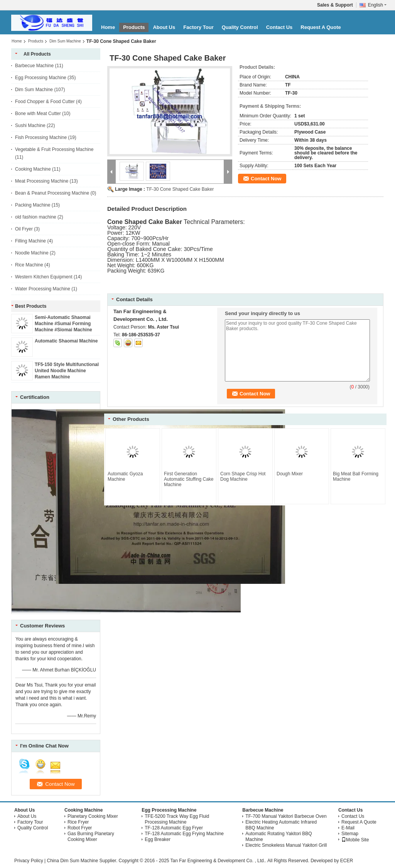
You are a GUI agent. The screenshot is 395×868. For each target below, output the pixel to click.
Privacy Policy (29, 861)
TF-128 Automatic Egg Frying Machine (184, 834)
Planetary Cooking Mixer (93, 816)
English (377, 5)
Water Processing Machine (43, 289)
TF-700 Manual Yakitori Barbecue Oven (286, 816)
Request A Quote (321, 27)
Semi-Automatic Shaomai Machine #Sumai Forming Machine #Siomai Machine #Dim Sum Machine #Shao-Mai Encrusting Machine (64, 330)
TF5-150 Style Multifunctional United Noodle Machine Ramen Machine (67, 371)
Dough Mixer (290, 474)
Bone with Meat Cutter (38, 114)
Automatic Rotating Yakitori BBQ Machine (279, 837)
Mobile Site (355, 840)
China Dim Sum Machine (72, 861)
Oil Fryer (24, 229)
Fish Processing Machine (41, 137)
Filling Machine (30, 241)
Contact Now (266, 179)
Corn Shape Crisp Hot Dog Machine (243, 476)
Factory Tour (198, 27)
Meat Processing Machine (42, 181)
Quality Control (240, 27)
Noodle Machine (32, 253)
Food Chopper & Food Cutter (45, 102)
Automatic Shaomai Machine (66, 341)
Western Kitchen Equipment (44, 277)
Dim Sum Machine (65, 41)
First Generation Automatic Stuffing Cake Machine (189, 479)
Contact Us (279, 27)
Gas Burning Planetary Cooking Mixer (91, 837)
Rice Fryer (78, 822)
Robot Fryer (80, 828)
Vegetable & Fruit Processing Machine (54, 149)
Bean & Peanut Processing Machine (52, 193)
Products (134, 27)
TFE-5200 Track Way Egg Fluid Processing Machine (177, 819)
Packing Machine (33, 205)
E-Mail (348, 828)
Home (108, 27)
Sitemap (350, 834)
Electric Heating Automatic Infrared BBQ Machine (281, 825)
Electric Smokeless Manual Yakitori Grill (286, 845)
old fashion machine (36, 217)
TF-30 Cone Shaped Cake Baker (180, 189)
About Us (164, 27)
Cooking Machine (33, 169)
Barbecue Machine (34, 66)
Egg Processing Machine (41, 78)
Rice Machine (29, 265)
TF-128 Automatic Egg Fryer (174, 828)
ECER (347, 861)
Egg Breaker (158, 839)
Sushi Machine (30, 125)
